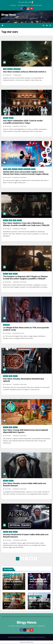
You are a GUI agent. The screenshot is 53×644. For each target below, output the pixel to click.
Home (5, 69)
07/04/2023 (8, 540)
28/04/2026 (35, 585)
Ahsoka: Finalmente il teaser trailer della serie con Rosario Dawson (26, 536)
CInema (6, 575)
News (15, 220)
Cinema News (13, 594)
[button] (43, 25)
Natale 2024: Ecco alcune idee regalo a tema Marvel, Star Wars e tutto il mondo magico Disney (26, 173)
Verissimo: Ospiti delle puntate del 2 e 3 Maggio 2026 (39, 582)
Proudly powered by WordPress (17, 637)
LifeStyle (10, 69)
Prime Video (8, 596)
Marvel (20, 169)
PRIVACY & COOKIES (36, 5)
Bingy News (9, 15)
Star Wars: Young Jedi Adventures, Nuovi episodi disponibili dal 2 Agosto (25, 431)
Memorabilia (17, 69)
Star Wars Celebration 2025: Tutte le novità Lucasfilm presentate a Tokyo (23, 122)
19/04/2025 (8, 126)
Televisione (6, 325)
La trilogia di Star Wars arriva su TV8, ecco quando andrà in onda (26, 329)
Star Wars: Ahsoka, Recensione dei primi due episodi (23, 380)
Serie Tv (11, 118)
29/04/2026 (10, 585)
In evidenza (17, 575)
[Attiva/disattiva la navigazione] (50, 26)
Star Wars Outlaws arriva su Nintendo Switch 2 (25, 72)
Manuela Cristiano (20, 126)
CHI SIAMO (13, 5)
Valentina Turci (18, 333)
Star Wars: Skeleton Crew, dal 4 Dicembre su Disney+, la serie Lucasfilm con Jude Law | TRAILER (26, 224)
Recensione (8, 577)
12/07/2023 (8, 489)
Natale (33, 169)
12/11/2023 (8, 333)
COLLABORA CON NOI (23, 5)
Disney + (5, 118)
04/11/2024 (8, 229)
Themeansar (42, 637)
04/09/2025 (8, 75)
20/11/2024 (8, 178)
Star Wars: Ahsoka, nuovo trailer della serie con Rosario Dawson (25, 485)
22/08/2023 (8, 385)
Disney (5, 169)
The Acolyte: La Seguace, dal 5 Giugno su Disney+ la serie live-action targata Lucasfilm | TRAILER (26, 278)
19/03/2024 (8, 282)
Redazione (17, 75)
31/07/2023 (8, 436)
